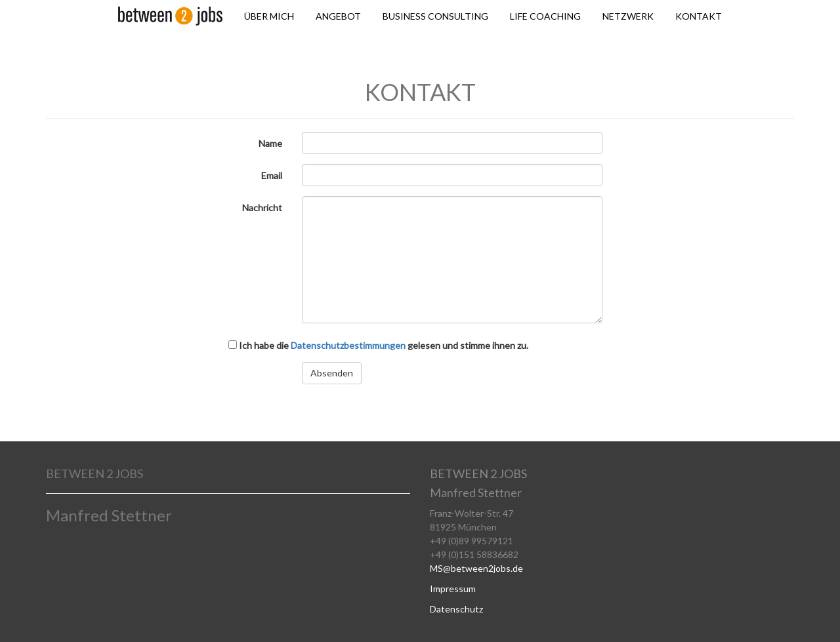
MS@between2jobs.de (476, 568)
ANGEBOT (338, 16)
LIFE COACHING (545, 16)
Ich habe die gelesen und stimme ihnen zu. (378, 345)
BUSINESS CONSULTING (435, 16)
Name (270, 143)
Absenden (332, 373)
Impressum (453, 589)
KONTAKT (699, 16)
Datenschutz (456, 609)
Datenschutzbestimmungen (348, 345)
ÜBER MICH (269, 16)
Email (272, 175)
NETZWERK (628, 16)
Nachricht (262, 208)
